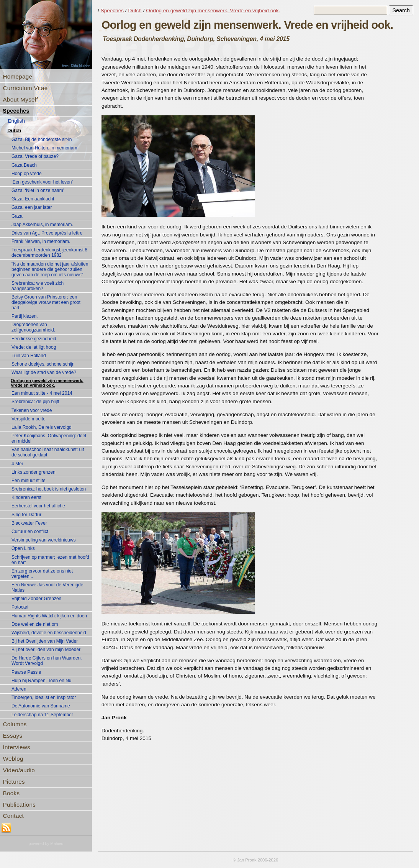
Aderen (19, 689)
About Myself (20, 99)
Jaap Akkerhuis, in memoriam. (42, 225)
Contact (13, 816)
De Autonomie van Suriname (41, 706)
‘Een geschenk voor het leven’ (42, 182)
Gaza (17, 216)
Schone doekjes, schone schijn (43, 364)
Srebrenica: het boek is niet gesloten (49, 489)
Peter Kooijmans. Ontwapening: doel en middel (49, 438)
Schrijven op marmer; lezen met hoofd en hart (50, 560)
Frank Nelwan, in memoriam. (41, 241)
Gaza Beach (24, 165)
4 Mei (17, 464)
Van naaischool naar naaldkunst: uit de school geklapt (48, 452)
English (16, 121)
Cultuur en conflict (30, 532)
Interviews (17, 747)
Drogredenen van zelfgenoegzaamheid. (33, 327)
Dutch (14, 130)
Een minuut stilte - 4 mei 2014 (42, 393)
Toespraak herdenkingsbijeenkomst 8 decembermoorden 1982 (49, 253)
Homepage (18, 76)
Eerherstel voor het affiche (38, 506)
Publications (20, 805)
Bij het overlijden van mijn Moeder (46, 650)
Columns (15, 724)
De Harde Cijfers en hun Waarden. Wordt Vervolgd (47, 661)
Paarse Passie (26, 672)
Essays (13, 736)
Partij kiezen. (25, 316)
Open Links (23, 548)
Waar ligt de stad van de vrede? (44, 372)
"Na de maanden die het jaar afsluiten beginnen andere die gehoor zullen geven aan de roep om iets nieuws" (50, 269)
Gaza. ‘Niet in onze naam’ (38, 190)
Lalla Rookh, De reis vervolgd (42, 427)
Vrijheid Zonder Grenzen (36, 599)
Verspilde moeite (29, 419)
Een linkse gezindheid (34, 339)
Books (11, 793)
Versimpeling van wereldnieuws (43, 540)
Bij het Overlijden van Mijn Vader (45, 641)
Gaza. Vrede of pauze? (35, 156)
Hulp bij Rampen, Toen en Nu (42, 681)
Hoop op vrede (27, 174)
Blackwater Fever (29, 523)
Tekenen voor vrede (32, 410)
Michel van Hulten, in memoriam (44, 148)
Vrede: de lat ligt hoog (34, 347)
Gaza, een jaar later (32, 207)
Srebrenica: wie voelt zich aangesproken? (38, 286)
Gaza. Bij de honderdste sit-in (42, 139)
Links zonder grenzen (34, 472)
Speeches (16, 111)
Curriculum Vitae (25, 88)
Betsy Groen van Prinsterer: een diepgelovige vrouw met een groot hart (46, 302)
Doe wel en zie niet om (35, 624)
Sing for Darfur (26, 515)
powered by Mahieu (46, 844)
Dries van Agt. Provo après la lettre (47, 233)
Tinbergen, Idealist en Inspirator (44, 697)
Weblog (13, 759)
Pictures (14, 782)
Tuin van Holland (29, 356)
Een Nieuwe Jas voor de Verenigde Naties (47, 587)
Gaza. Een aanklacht (33, 199)
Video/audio (19, 770)
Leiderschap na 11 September (42, 715)
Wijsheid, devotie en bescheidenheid (49, 633)
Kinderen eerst (26, 497)
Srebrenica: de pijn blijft (35, 402)
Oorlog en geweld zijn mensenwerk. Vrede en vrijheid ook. (47, 383)
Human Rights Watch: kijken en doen (49, 616)
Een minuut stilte (29, 481)
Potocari (20, 607)
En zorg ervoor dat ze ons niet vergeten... (42, 574)
